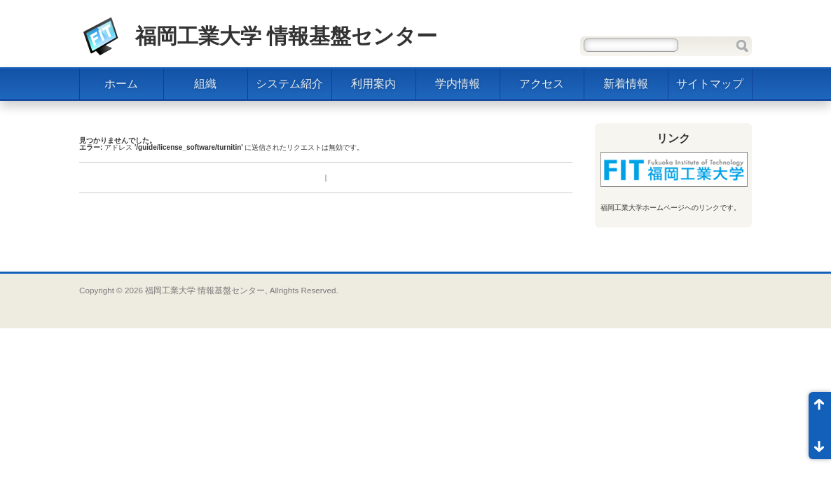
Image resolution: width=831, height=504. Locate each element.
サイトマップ (710, 84)
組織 (205, 84)
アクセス (542, 84)
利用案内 (373, 84)
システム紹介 (289, 84)
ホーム (121, 84)
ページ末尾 (820, 442)
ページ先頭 (820, 409)
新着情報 (626, 84)
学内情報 (458, 84)
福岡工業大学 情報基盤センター (286, 36)
